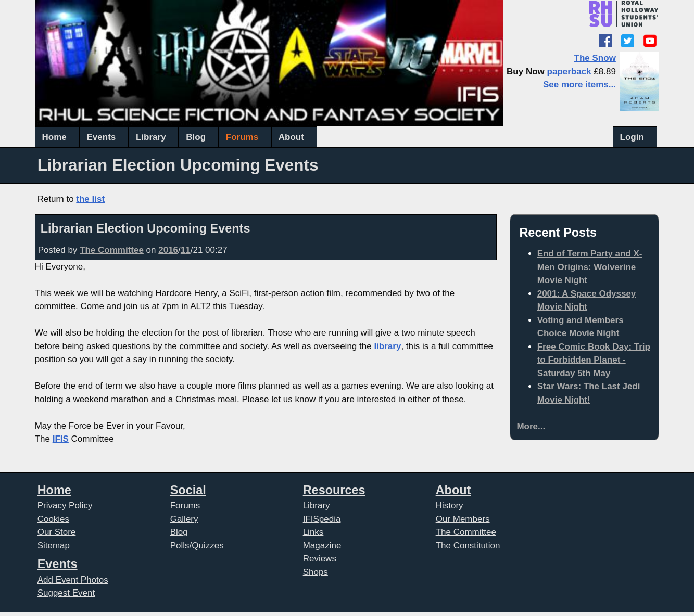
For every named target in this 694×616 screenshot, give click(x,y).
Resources (334, 490)
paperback (569, 72)
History (450, 505)
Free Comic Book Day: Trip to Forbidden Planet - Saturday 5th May (594, 360)
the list (90, 199)
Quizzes (207, 546)
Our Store (57, 532)
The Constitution (468, 546)
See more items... (579, 85)
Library (151, 137)
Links (313, 532)
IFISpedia (322, 519)
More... (531, 426)
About (291, 137)
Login (632, 137)
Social (188, 490)
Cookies (53, 519)
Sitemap (54, 546)
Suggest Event (66, 593)
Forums (242, 137)
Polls (180, 546)
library (387, 346)
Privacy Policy (65, 505)
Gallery (184, 519)
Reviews (320, 559)
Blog (196, 137)
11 (186, 250)
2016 (168, 250)
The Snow (595, 58)
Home (54, 137)
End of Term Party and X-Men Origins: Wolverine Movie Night (590, 267)
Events (102, 137)
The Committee (112, 250)
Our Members (463, 519)
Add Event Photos (73, 580)
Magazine (322, 546)
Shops (316, 572)
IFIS (61, 439)
